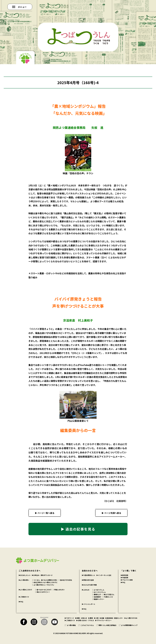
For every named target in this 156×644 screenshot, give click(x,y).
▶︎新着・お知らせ (81, 618)
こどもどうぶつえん (86, 625)
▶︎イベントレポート (89, 604)
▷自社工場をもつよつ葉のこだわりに (45, 582)
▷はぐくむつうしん (99, 592)
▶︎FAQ (21, 602)
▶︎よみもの (86, 590)
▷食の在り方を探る (65, 580)
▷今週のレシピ (108, 597)
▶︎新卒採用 (124, 575)
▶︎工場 (96, 618)
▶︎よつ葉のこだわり (25, 590)
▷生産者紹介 (97, 597)
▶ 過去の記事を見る (78, 529)
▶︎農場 (91, 618)
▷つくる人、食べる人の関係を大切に (45, 580)
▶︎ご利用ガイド (24, 597)
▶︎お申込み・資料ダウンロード (42, 575)
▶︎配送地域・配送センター (114, 618)
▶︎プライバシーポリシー (103, 620)
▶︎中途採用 (124, 578)
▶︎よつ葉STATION (131, 618)
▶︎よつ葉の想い (24, 580)
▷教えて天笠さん (108, 594)
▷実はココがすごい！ (43, 592)
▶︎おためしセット (25, 575)
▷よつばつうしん (98, 590)
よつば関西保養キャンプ (128, 625)
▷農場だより (97, 594)
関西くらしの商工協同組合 (106, 625)
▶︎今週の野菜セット (89, 575)
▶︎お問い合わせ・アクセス (85, 620)
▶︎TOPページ (69, 618)
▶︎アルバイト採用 (127, 580)
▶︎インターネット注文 (104, 575)
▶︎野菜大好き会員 (88, 580)
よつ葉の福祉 (70, 625)
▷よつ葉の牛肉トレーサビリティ (43, 585)
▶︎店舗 (102, 618)
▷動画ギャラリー (98, 599)
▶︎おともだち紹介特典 (89, 585)
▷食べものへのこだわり (43, 590)
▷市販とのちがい (59, 590)
